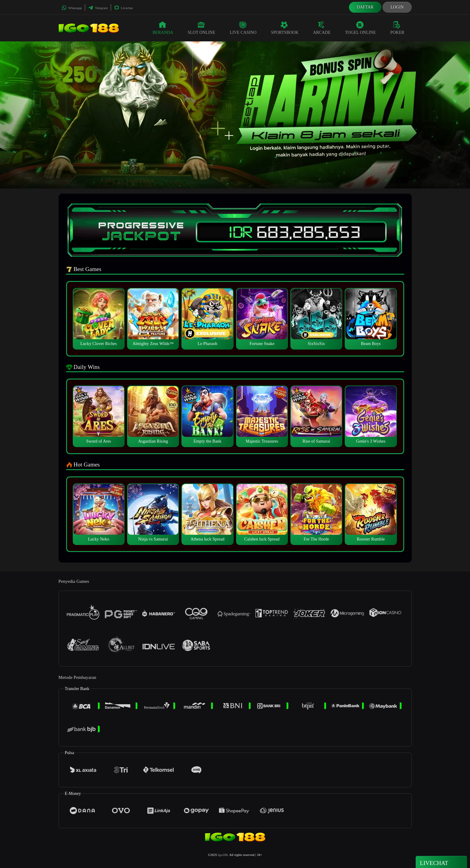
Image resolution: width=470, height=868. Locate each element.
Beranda (163, 28)
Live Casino (243, 28)
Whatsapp (72, 8)
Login (397, 7)
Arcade (322, 28)
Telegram (98, 8)
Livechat (123, 8)
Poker (397, 28)
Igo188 (223, 855)
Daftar (365, 7)
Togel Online (360, 28)
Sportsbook (285, 28)
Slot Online (201, 28)
